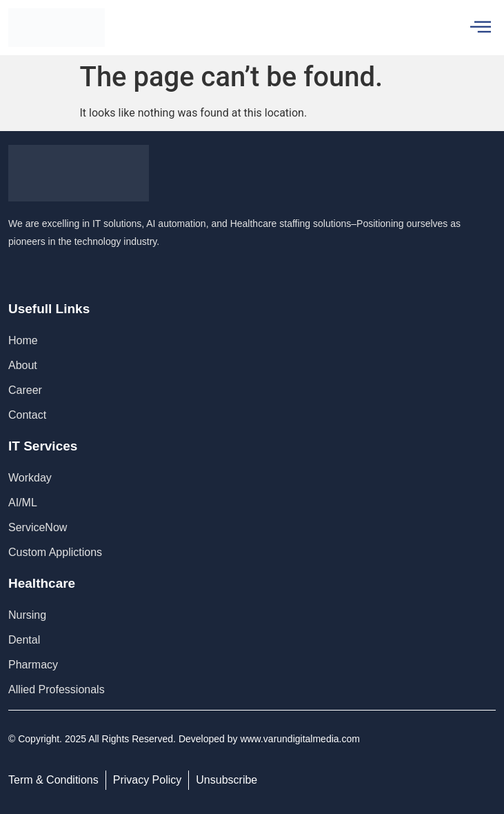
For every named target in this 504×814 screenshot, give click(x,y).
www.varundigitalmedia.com (300, 739)
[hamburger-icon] (480, 28)
